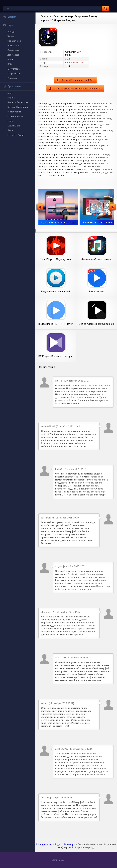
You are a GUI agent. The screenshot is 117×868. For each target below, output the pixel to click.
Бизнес (11, 98)
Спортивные (14, 73)
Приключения (14, 41)
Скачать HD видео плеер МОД (78, 80)
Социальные (14, 126)
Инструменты (14, 112)
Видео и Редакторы (18, 102)
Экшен (11, 36)
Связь (10, 121)
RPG (10, 64)
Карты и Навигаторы (18, 107)
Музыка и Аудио (16, 135)
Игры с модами (15, 116)
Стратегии (12, 78)
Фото (10, 130)
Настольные (13, 45)
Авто (10, 93)
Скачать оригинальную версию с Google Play (78, 88)
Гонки (10, 59)
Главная (10, 17)
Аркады (11, 31)
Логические (13, 55)
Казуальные (13, 50)
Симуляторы (14, 69)
